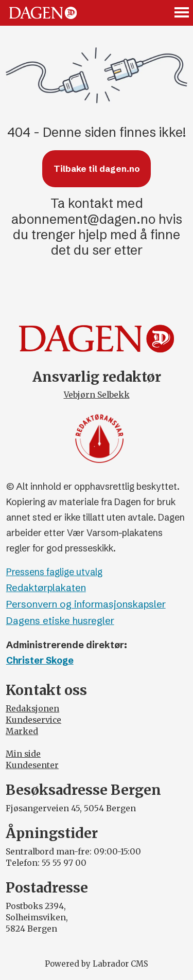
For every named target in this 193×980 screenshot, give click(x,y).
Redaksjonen (32, 709)
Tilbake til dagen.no (97, 169)
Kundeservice (33, 720)
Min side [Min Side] (23, 754)
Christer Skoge (40, 661)
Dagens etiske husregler (60, 621)
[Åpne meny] (182, 13)
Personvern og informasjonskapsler (86, 604)
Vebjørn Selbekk (97, 395)
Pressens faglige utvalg (54, 572)
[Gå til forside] (43, 13)
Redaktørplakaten (46, 588)
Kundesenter (32, 765)
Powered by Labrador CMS (97, 964)
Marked (22, 731)
